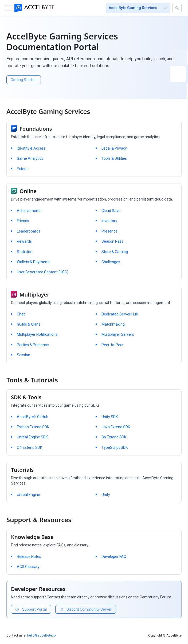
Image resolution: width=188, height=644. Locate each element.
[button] (177, 8)
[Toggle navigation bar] (8, 8)
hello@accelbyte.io (41, 635)
